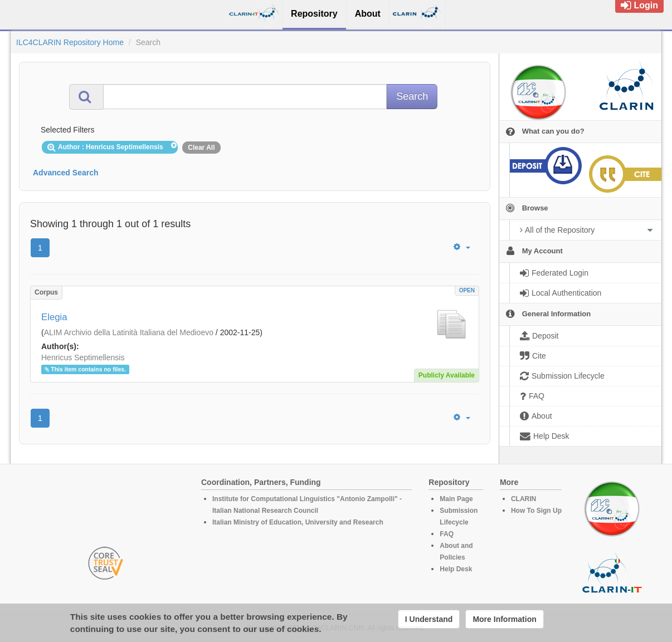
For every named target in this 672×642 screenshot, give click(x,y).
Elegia (54, 317)
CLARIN (524, 499)
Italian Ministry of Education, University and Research (298, 522)
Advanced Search (66, 173)
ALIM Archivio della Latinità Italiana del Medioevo (129, 332)
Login (639, 5)
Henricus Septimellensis (83, 357)
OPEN (467, 290)
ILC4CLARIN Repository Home (70, 42)
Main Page (456, 499)
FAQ (447, 534)
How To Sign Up (536, 511)
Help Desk (456, 569)
